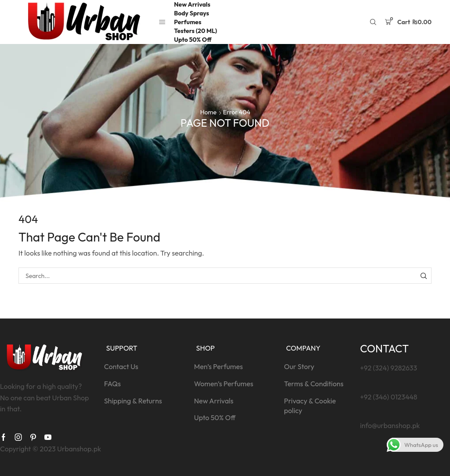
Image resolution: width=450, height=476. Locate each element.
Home (208, 112)
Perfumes (188, 22)
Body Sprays (192, 13)
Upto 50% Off (193, 40)
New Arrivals (192, 4)
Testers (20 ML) (196, 31)
